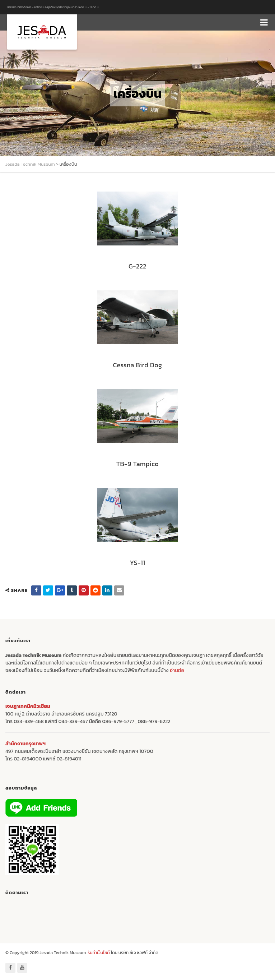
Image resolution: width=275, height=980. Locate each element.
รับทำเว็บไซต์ (99, 953)
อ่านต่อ (177, 670)
